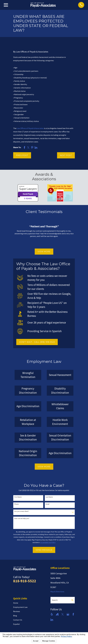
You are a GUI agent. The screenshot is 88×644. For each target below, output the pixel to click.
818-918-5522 (25, 581)
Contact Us (18, 620)
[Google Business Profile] (68, 614)
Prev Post (22, 155)
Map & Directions (57, 592)
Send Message (44, 550)
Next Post (66, 155)
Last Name (49, 497)
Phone (16, 504)
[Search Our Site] (72, 600)
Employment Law (20, 607)
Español (16, 624)
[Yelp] (52, 614)
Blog (15, 616)
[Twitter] (63, 614)
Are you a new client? (22, 511)
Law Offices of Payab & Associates (30, 128)
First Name (18, 497)
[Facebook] (73, 614)
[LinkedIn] (52, 620)
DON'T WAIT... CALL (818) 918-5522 (37, 342)
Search (55, 600)
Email (47, 504)
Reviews (17, 611)
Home (16, 603)
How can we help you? (22, 518)
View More (44, 252)
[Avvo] (57, 614)
